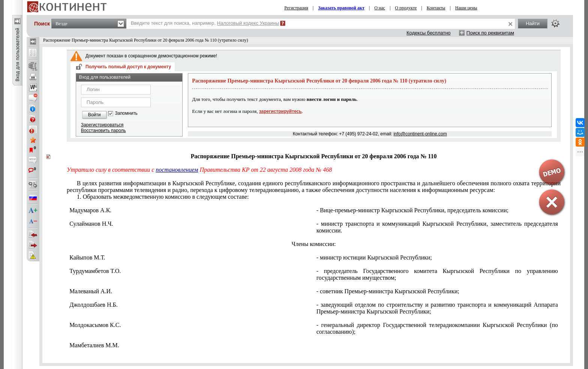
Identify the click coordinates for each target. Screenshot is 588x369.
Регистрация (296, 8)
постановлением (177, 170)
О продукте (406, 8)
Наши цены (466, 8)
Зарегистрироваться (102, 125)
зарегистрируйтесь (280, 111)
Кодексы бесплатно (429, 33)
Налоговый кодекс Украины (248, 23)
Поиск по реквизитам (490, 33)
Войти (94, 115)
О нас (380, 8)
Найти (533, 23)
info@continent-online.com (420, 134)
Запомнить (126, 113)
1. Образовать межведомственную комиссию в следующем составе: (163, 197)
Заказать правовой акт (341, 8)
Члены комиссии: (314, 244)
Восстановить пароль (103, 130)
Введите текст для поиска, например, (205, 23)
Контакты (436, 8)
